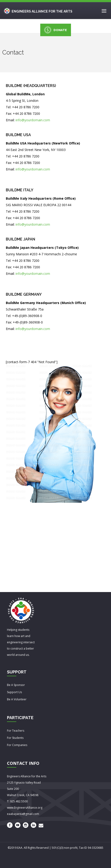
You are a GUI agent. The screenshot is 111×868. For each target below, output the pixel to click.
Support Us (14, 692)
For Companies (17, 745)
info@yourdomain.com (33, 120)
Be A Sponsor (16, 685)
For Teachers (16, 731)
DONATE (55, 30)
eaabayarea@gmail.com (23, 814)
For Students (15, 738)
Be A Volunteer (17, 699)
